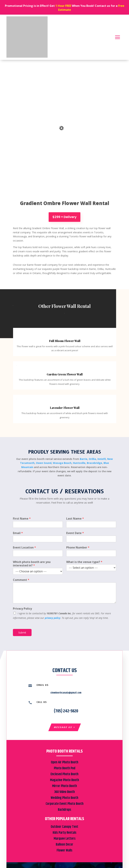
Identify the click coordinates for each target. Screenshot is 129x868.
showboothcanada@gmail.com (66, 693)
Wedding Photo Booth (64, 798)
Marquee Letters (65, 839)
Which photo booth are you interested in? (32, 564)
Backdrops (64, 810)
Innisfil (102, 459)
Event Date (75, 533)
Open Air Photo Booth (65, 762)
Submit (22, 632)
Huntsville (79, 463)
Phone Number (78, 548)
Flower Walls (64, 851)
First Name (22, 519)
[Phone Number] (91, 553)
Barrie (84, 459)
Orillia (92, 459)
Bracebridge (94, 463)
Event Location (24, 548)
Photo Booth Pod (65, 768)
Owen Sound (44, 463)
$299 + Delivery (64, 217)
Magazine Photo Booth (64, 780)
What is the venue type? (84, 562)
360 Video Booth (64, 792)
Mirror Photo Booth (64, 786)
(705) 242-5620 (66, 711)
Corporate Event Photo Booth (65, 804)
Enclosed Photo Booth (64, 774)
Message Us (63, 727)
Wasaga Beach (62, 463)
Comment (21, 580)
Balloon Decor (64, 845)
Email (18, 533)
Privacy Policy (22, 609)
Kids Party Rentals (64, 833)
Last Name (75, 519)
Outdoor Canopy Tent (64, 827)
